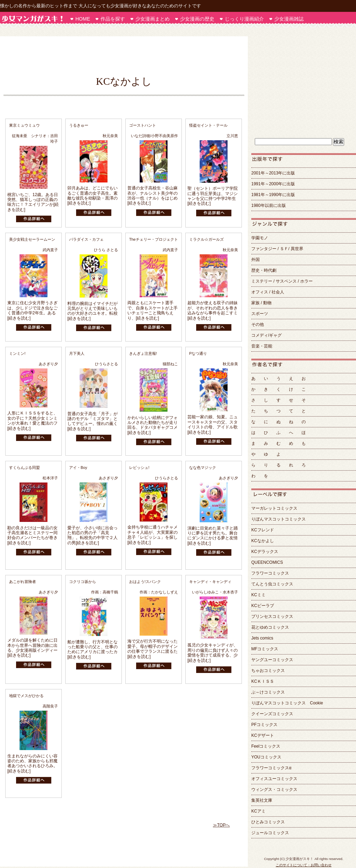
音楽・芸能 (262, 346)
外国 (255, 260)
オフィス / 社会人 (268, 292)
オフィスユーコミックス (274, 779)
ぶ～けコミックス (268, 692)
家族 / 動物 (261, 303)
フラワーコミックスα (271, 768)
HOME (83, 19)
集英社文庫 (262, 800)
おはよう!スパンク (145, 582)
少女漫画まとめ (153, 19)
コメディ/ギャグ (269, 335)
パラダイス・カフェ (86, 239)
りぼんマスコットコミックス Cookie (287, 703)
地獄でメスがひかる (26, 696)
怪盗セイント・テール (208, 125)
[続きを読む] (79, 203)
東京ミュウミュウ (24, 125)
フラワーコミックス (270, 573)
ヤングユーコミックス (272, 660)
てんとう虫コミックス (272, 584)
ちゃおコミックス (268, 671)
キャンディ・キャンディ (210, 582)
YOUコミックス (266, 757)
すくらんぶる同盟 (24, 467)
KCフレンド (263, 530)
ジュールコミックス (270, 833)
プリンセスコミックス (272, 616)
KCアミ (258, 811)
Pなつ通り (198, 353)
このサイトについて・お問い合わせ (304, 865)
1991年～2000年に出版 (273, 184)
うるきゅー (79, 125)
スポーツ (260, 314)
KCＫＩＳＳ (263, 681)
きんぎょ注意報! (143, 353)
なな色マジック (203, 467)
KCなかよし (263, 541)
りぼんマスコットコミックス (279, 519)
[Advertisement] (120, 55)
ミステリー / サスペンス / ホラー (282, 281)
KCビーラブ (263, 606)
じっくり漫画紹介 (244, 19)
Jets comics (262, 638)
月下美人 (77, 353)
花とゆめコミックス (270, 627)
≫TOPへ (221, 825)
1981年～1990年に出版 (273, 195)
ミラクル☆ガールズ (206, 239)
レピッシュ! (139, 467)
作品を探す (113, 19)
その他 (258, 324)
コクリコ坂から (83, 582)
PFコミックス (264, 725)
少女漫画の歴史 (197, 19)
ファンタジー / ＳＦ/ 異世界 (277, 249)
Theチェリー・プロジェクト (154, 239)
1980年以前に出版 (269, 205)
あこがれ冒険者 (23, 582)
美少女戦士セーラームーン (32, 239)
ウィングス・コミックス (274, 790)
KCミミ (258, 595)
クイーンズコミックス (272, 714)
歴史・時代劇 (264, 270)
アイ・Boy (78, 467)
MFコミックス (265, 649)
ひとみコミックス (268, 822)
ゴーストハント (143, 125)
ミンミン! (17, 353)
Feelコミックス (266, 746)
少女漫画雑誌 (289, 19)
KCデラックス (265, 552)
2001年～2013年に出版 (273, 173)
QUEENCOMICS (267, 562)
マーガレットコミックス (274, 508)
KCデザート (263, 735)
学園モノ (260, 238)
